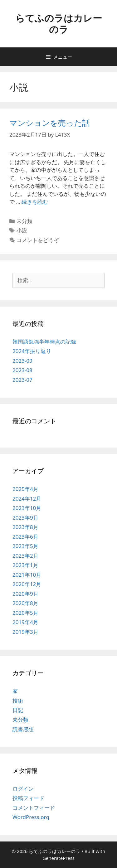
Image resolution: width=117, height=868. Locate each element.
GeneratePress (58, 858)
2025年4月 (25, 489)
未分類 (24, 221)
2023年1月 (25, 565)
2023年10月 (27, 508)
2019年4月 (25, 622)
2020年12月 (27, 584)
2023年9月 (25, 518)
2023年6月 (25, 537)
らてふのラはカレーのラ (59, 24)
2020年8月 (25, 603)
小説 (22, 230)
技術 (18, 701)
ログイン (23, 789)
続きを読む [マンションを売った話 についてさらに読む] (35, 202)
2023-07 (22, 380)
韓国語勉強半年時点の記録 (44, 342)
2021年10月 (27, 575)
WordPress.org (31, 817)
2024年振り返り (32, 351)
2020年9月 (25, 594)
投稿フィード (28, 798)
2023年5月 (25, 546)
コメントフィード (34, 808)
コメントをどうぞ (38, 240)
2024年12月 (27, 499)
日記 (18, 710)
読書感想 (23, 729)
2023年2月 (25, 556)
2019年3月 (25, 632)
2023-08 (22, 370)
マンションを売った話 (50, 123)
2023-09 (22, 361)
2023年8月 (25, 527)
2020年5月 (25, 613)
